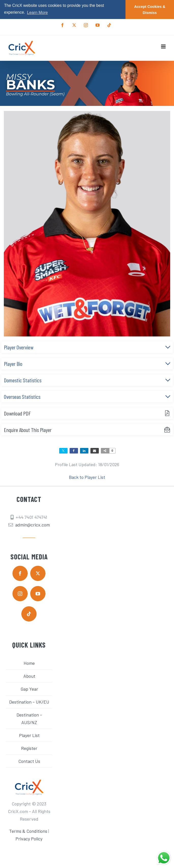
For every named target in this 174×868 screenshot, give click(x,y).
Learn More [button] (37, 13)
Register (29, 748)
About (29, 676)
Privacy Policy (29, 839)
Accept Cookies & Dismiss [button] (150, 10)
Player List (29, 735)
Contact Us (29, 761)
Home (29, 663)
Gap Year (29, 689)
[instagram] (20, 593)
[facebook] (20, 573)
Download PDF (17, 413)
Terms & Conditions (28, 831)
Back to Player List (87, 477)
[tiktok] (29, 614)
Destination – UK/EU (29, 702)
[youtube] (38, 593)
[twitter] (38, 573)
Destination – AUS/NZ (29, 718)
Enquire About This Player (28, 429)
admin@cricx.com (33, 525)
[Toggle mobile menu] (164, 46)
